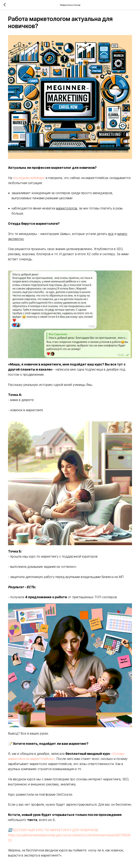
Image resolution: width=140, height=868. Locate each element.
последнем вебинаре (32, 173)
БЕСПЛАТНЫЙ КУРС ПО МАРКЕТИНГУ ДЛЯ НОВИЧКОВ (59, 810)
